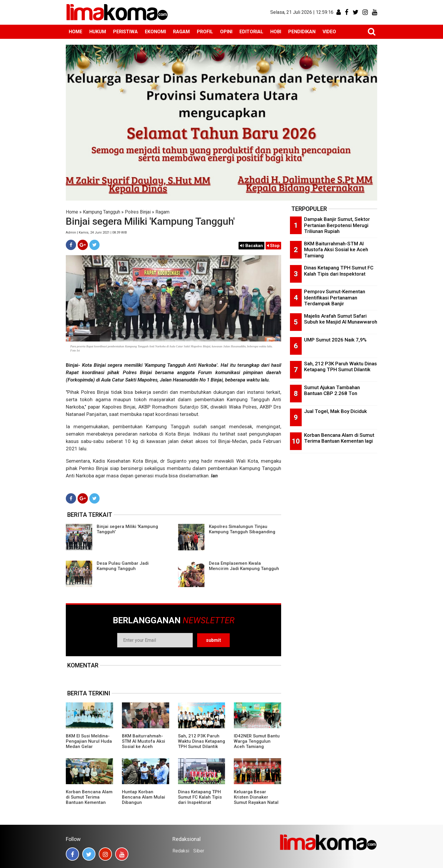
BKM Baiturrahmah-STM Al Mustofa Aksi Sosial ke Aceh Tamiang (144, 744)
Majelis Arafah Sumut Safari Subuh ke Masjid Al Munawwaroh (341, 319)
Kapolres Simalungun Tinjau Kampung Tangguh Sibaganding (242, 529)
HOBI (276, 32)
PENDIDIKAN (302, 32)
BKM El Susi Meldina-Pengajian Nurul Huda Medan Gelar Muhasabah (89, 744)
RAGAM (181, 32)
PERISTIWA (125, 32)
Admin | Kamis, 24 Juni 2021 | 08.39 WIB (96, 233)
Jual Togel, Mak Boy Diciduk (335, 411)
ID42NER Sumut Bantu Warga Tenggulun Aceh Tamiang (257, 741)
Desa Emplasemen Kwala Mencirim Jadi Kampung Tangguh (244, 566)
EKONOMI (155, 32)
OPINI (226, 32)
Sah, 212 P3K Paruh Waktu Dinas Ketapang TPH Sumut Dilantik (202, 741)
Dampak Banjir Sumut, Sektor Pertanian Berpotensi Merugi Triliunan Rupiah (337, 225)
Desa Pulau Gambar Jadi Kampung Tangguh (123, 566)
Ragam (162, 212)
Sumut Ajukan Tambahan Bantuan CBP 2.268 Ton (332, 390)
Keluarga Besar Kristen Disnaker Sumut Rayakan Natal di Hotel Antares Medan (256, 802)
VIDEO (329, 32)
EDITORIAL (251, 32)
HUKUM (98, 32)
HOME (75, 32)
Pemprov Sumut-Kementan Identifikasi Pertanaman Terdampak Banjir (335, 298)
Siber (199, 851)
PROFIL (205, 32)
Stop (273, 246)
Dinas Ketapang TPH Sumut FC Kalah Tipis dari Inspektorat (200, 797)
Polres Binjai (138, 212)
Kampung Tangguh (101, 212)
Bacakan (251, 246)
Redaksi (181, 851)
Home (72, 212)
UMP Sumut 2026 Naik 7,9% (335, 340)
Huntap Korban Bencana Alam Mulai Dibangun (144, 797)
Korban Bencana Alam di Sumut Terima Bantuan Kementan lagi (89, 800)
